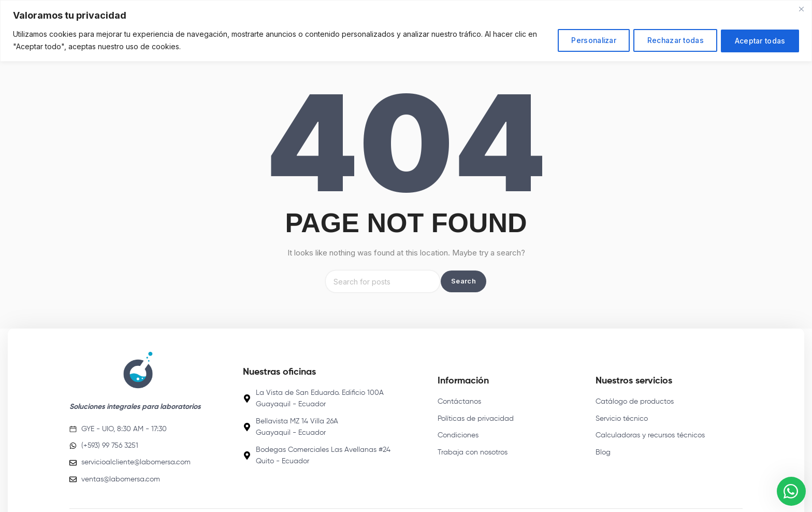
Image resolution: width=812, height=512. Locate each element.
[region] (406, 31)
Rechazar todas (668, 40)
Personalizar (580, 40)
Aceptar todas (758, 40)
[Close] (801, 9)
